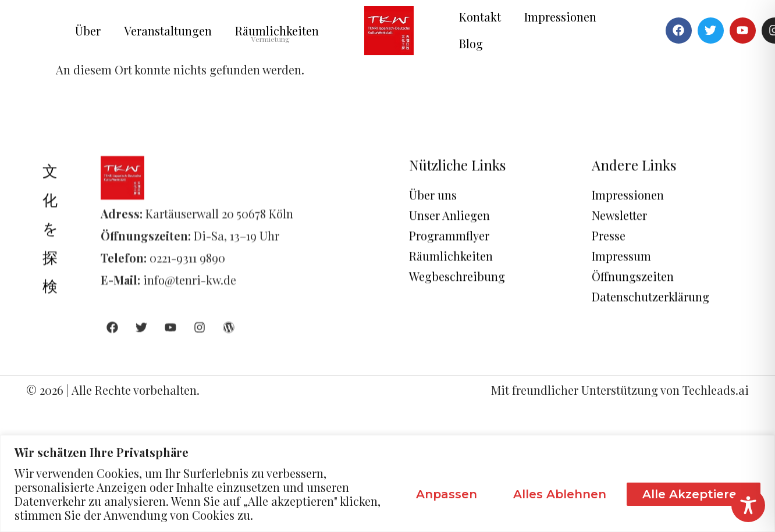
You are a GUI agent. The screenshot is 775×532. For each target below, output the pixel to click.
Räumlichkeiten (277, 31)
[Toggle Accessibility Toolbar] (748, 505)
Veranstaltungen (168, 31)
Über (88, 31)
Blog (471, 43)
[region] (387, 483)
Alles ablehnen (560, 494)
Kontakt (480, 17)
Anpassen (447, 494)
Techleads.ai (716, 390)
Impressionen (560, 17)
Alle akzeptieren (694, 494)
